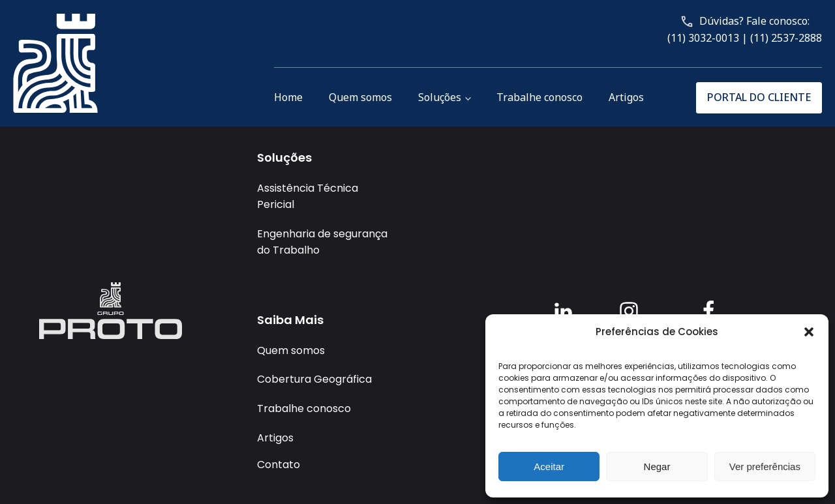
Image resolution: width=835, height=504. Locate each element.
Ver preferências (765, 467)
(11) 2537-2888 (786, 38)
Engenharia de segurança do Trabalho (322, 242)
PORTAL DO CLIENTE (759, 97)
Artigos (626, 97)
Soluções (440, 97)
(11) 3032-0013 (703, 38)
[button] (809, 332)
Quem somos (360, 97)
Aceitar (549, 467)
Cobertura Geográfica (314, 379)
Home (288, 97)
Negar (657, 467)
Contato (279, 465)
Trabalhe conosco (539, 97)
